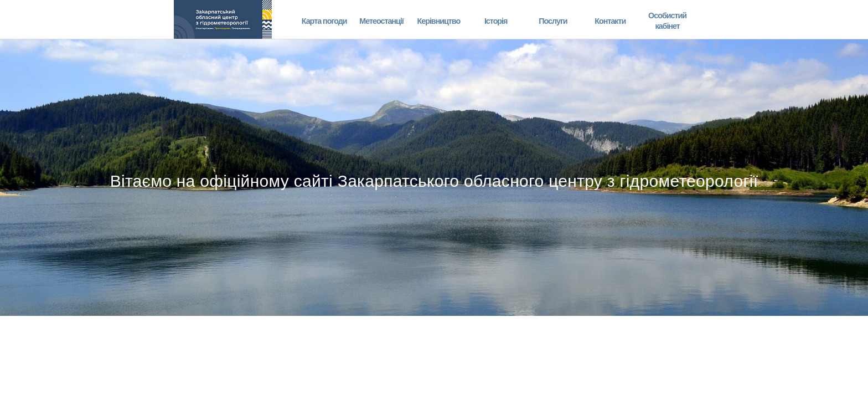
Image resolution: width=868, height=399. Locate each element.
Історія (496, 21)
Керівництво (438, 21)
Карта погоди (324, 21)
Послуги (553, 21)
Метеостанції (381, 21)
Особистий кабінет (667, 21)
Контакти (610, 21)
